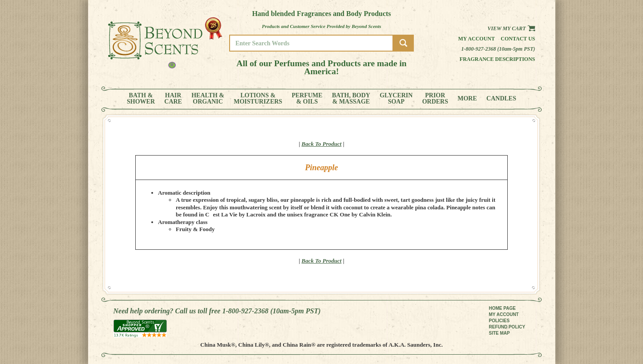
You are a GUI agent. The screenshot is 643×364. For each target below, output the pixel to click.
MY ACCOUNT (504, 314)
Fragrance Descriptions (497, 59)
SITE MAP (499, 333)
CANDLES (501, 99)
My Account (476, 39)
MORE (467, 99)
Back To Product (322, 144)
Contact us (518, 39)
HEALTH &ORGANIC (208, 99)
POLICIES (499, 321)
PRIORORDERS (435, 99)
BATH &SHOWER (141, 99)
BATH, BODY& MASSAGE (351, 99)
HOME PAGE (502, 308)
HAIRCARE (173, 99)
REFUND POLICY (507, 327)
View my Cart (511, 28)
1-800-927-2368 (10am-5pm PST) (498, 49)
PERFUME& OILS (307, 99)
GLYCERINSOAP (396, 99)
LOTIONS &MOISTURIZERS (258, 99)
